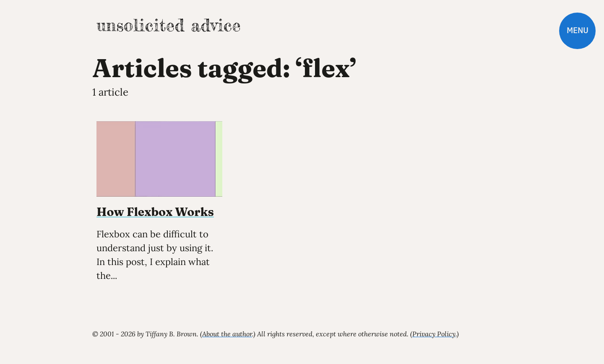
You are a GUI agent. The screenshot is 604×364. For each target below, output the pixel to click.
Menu (577, 30)
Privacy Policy (434, 334)
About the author (227, 334)
